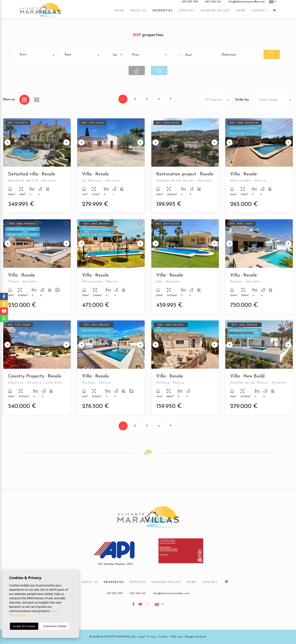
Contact (259, 13)
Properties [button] (163, 13)
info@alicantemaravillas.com (247, 4)
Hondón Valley (215, 13)
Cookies (163, 637)
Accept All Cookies (24, 626)
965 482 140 (213, 4)
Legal (141, 637)
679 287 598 (190, 4)
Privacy (152, 637)
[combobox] (36, 55)
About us (138, 13)
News (241, 13)
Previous (7, 143)
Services (187, 13)
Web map (177, 637)
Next (67, 143)
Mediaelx (201, 637)
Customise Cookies (55, 626)
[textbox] (38, 55)
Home (119, 13)
